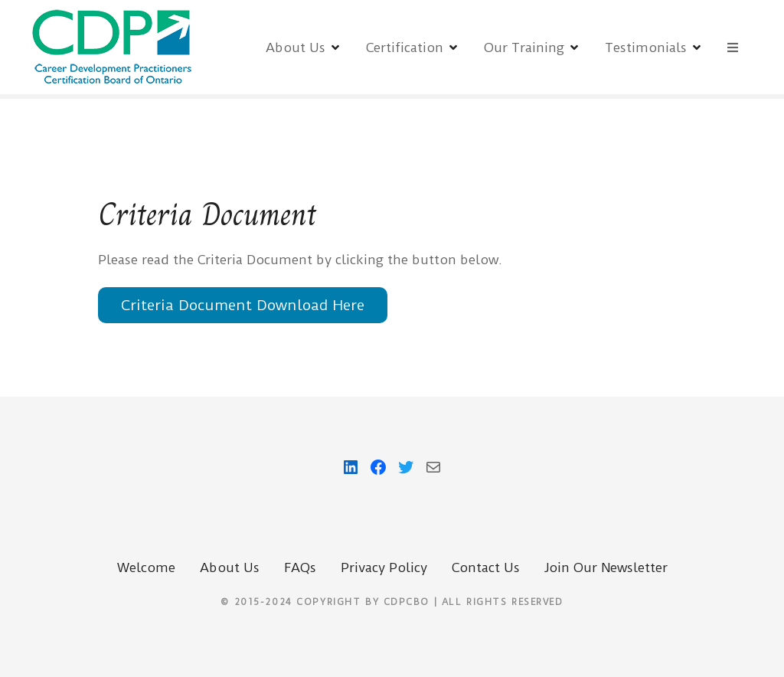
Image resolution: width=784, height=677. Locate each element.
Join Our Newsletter (606, 567)
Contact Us (486, 567)
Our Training (524, 47)
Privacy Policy (384, 567)
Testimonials (646, 47)
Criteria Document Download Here (243, 305)
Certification (405, 47)
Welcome (146, 567)
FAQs (300, 567)
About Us (296, 47)
